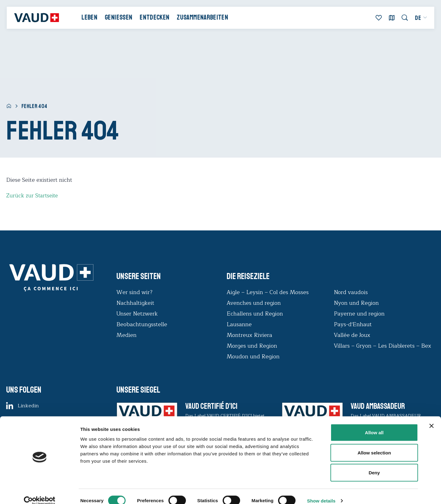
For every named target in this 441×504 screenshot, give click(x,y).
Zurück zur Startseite (33, 196)
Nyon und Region (357, 303)
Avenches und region (254, 303)
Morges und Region (253, 346)
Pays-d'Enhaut (353, 324)
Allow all (374, 424)
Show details (321, 492)
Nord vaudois (351, 292)
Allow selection (374, 444)
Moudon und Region (253, 357)
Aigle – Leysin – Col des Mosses (268, 292)
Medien (126, 335)
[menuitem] (418, 20)
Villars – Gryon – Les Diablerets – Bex (384, 346)
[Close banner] (432, 417)
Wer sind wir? (134, 292)
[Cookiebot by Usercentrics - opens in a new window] (40, 492)
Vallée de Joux (352, 335)
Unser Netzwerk (137, 314)
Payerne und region (359, 314)
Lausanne (239, 324)
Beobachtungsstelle (142, 324)
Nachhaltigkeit (135, 303)
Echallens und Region (256, 314)
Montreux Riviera (249, 335)
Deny (374, 464)
